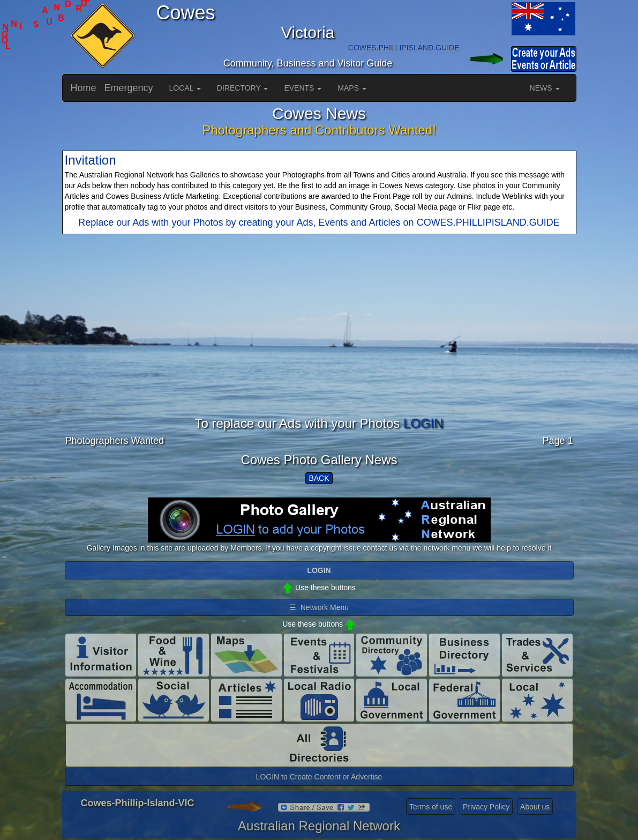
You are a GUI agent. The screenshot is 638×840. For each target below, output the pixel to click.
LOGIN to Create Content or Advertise (319, 777)
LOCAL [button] (185, 88)
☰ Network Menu (319, 607)
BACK (319, 478)
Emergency (129, 88)
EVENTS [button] (303, 88)
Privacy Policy (486, 807)
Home (84, 88)
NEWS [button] (545, 88)
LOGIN (423, 423)
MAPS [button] (352, 88)
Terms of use (431, 807)
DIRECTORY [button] (243, 88)
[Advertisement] (319, 341)
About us (535, 807)
